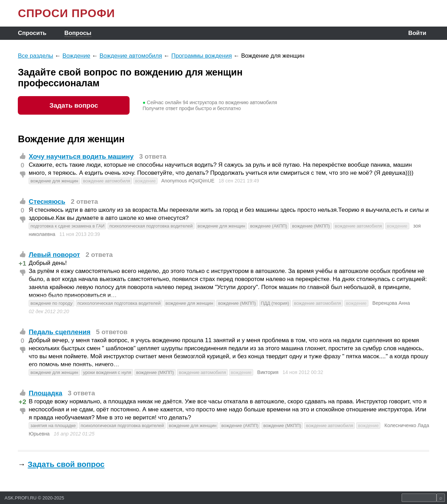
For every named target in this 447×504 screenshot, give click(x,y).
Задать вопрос (74, 105)
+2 (22, 402)
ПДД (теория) (275, 303)
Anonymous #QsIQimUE (188, 181)
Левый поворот (54, 255)
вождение (145, 181)
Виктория (268, 372)
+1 (22, 263)
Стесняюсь (47, 201)
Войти (417, 33)
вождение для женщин (54, 181)
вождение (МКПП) (311, 226)
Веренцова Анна (391, 303)
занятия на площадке (53, 426)
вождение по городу (51, 303)
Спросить (32, 33)
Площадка (45, 393)
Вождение (76, 56)
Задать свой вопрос (66, 464)
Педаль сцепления (60, 332)
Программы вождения (201, 56)
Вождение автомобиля (131, 56)
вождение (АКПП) (269, 226)
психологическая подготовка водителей (151, 226)
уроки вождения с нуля (107, 372)
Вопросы (78, 33)
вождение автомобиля (107, 181)
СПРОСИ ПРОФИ (66, 13)
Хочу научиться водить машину (81, 156)
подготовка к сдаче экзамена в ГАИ (67, 226)
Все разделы (35, 56)
